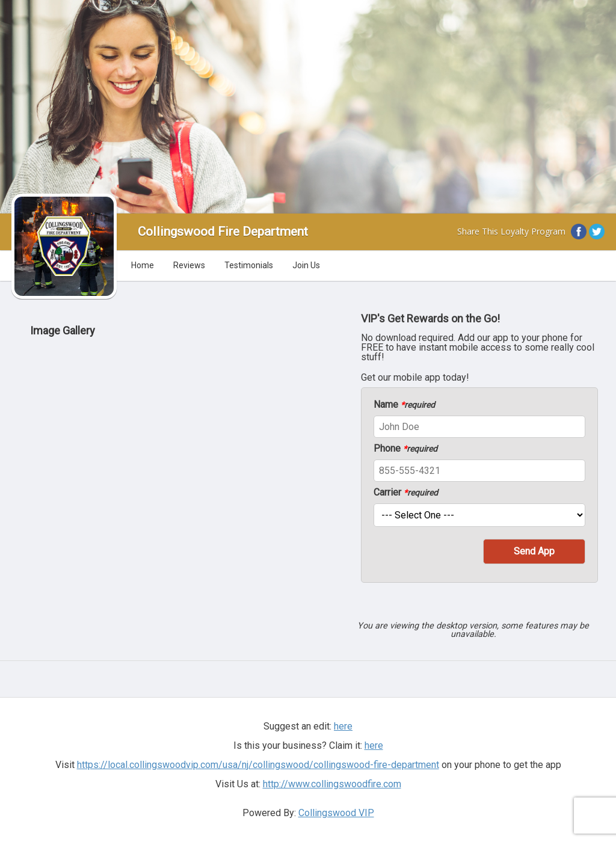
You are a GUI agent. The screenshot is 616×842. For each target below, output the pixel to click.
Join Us (306, 265)
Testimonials (249, 265)
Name (404, 405)
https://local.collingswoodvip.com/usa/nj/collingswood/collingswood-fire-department (258, 765)
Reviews (189, 265)
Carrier (406, 493)
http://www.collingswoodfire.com (332, 784)
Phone (405, 449)
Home (143, 265)
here (343, 726)
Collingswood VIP (336, 813)
